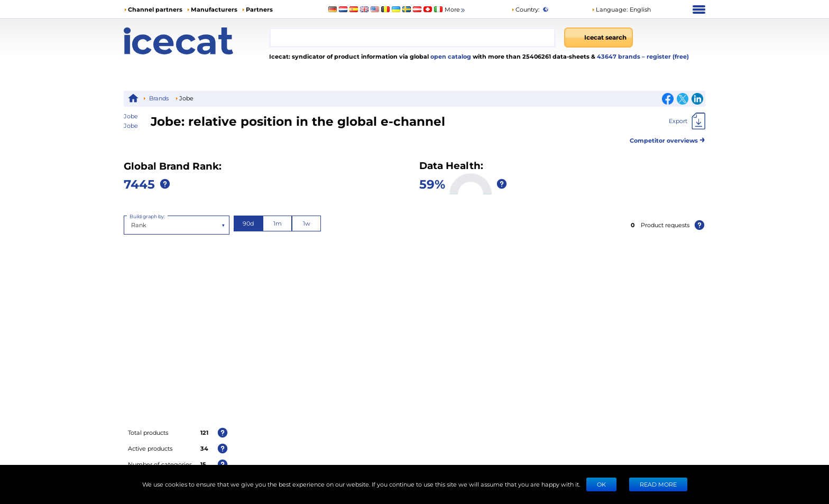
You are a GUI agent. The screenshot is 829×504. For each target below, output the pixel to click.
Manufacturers (214, 9)
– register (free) (665, 56)
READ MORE (658, 484)
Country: (525, 9)
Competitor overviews (667, 139)
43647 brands (619, 56)
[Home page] (196, 41)
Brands (159, 98)
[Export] (687, 121)
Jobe (131, 125)
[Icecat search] (598, 38)
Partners (259, 9)
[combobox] (412, 38)
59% (432, 184)
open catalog (450, 56)
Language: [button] (610, 9)
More (455, 10)
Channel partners (155, 9)
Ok (601, 484)
